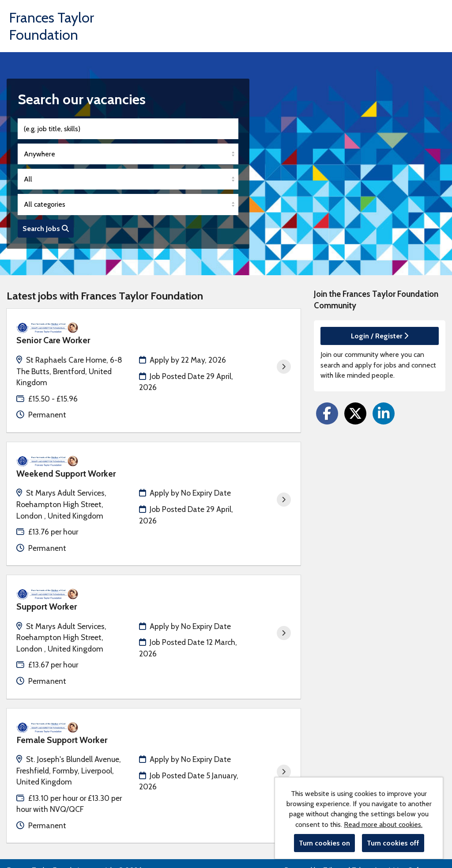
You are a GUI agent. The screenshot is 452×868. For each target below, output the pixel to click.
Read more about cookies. (383, 824)
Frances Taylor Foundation (51, 26)
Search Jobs (46, 229)
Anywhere (40, 154)
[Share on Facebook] (327, 413)
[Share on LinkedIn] (384, 413)
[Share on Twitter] (355, 413)
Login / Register (380, 336)
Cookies (19, 835)
